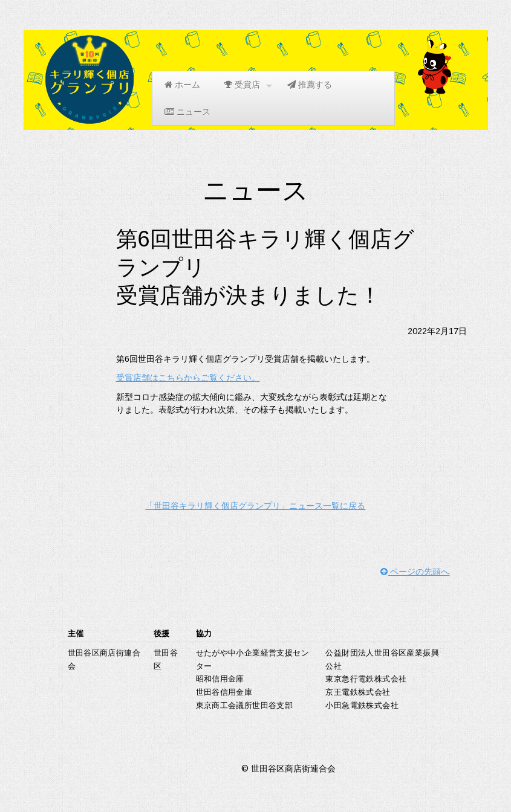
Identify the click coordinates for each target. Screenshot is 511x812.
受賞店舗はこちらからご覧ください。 (188, 378)
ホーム (182, 85)
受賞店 (248, 85)
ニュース (187, 112)
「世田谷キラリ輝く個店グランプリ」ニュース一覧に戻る (255, 506)
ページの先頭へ (415, 572)
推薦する (310, 85)
